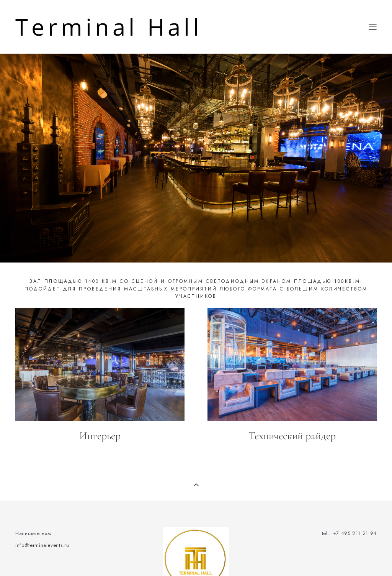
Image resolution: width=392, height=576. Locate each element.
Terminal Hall (109, 27)
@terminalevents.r (45, 545)
